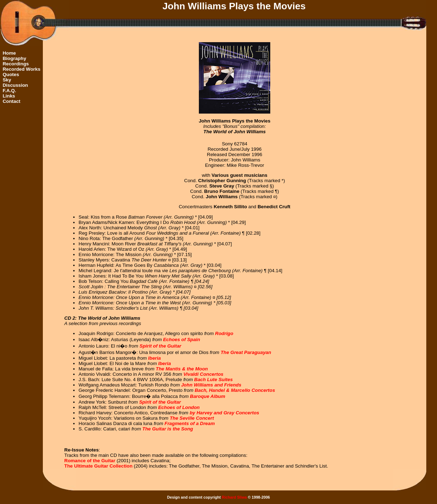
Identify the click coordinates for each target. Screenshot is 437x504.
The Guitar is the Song (168, 429)
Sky (7, 80)
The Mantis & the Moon (182, 369)
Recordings (16, 64)
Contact (11, 101)
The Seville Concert (192, 418)
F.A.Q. (9, 91)
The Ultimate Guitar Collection (98, 466)
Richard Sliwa (234, 497)
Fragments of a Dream (190, 423)
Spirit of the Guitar (160, 346)
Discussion (15, 85)
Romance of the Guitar (90, 461)
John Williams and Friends (211, 385)
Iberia (155, 358)
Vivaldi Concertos (204, 374)
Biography (14, 58)
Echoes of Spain (182, 340)
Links (9, 96)
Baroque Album (208, 396)
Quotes (11, 74)
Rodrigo (224, 333)
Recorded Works (21, 69)
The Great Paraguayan (246, 352)
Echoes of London (179, 407)
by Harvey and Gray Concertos (224, 413)
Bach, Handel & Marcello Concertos (235, 390)
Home (9, 53)
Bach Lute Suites (214, 380)
